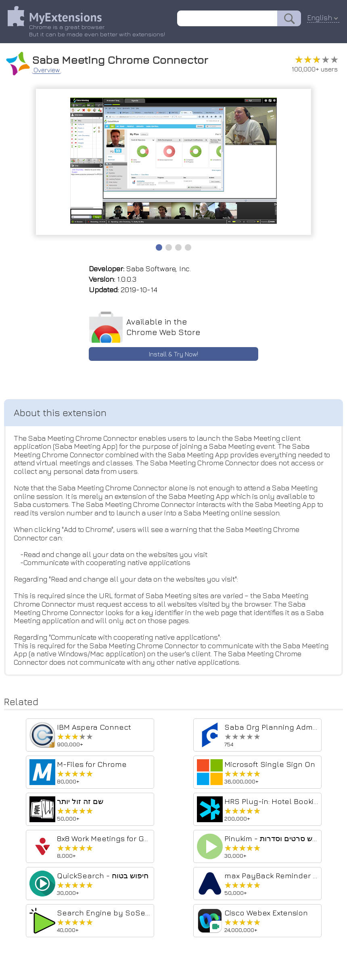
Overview (47, 69)
